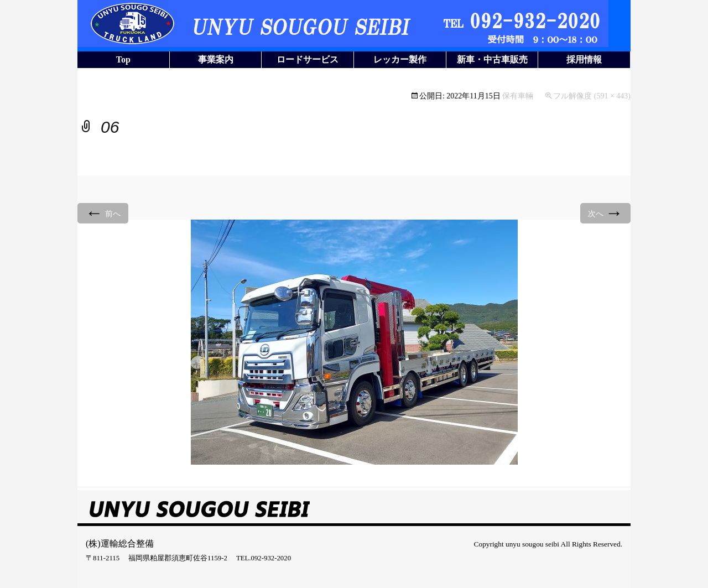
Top (123, 59)
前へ (103, 213)
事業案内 (216, 59)
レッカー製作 (400, 59)
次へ (606, 213)
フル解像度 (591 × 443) (592, 96)
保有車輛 (518, 96)
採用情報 (584, 59)
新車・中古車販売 (492, 59)
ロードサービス (308, 59)
